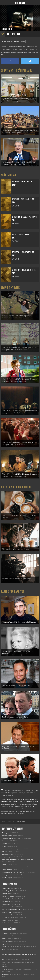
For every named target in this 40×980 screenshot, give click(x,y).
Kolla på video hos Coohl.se (16, 487)
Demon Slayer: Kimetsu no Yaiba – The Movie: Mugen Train (17, 860)
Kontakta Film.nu (6, 936)
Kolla (3, 959)
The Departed (5, 923)
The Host (4, 920)
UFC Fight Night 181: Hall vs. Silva (21, 49)
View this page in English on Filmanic (13, 42)
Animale (4, 864)
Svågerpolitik (5, 974)
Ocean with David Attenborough (10, 849)
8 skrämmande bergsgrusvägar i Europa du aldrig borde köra (18, 962)
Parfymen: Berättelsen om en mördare (12, 910)
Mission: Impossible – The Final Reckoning (13, 872)
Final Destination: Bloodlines (9, 867)
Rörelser (4, 841)
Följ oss (4, 944)
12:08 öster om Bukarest (8, 918)
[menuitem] (3, 822)
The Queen (5, 893)
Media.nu (4, 969)
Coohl (3, 949)
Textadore (4, 967)
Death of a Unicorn (7, 854)
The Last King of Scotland (8, 891)
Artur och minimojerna (8, 896)
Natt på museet (6, 888)
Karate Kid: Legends (7, 878)
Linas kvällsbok (6, 901)
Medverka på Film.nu (7, 941)
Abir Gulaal (4, 852)
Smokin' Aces (5, 904)
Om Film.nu (5, 933)
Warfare (4, 846)
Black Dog (4, 833)
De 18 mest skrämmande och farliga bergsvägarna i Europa (17, 955)
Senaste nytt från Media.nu (17, 70)
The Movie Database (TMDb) (15, 802)
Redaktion (4, 939)
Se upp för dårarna (7, 899)
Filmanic (4, 947)
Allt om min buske (6, 907)
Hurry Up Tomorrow (7, 870)
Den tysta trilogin (6, 857)
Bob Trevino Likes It (7, 836)
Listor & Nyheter (10, 287)
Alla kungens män (6, 912)
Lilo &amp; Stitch (6, 875)
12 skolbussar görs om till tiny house (11, 952)
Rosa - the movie (6, 915)
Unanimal (4, 844)
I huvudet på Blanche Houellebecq (11, 838)
